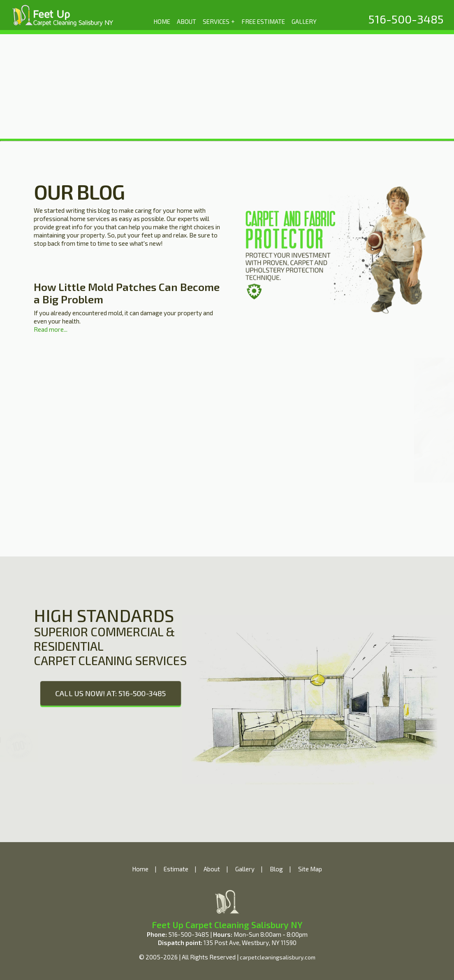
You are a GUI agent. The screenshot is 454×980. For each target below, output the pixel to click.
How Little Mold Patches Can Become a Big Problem (127, 293)
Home (140, 869)
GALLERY (304, 21)
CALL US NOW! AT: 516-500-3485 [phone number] (111, 693)
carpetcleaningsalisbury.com (278, 957)
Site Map (310, 869)
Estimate (176, 869)
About (212, 869)
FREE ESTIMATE (263, 21)
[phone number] (406, 19)
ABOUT (186, 21)
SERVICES (219, 21)
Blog (276, 869)
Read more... (51, 329)
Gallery (245, 869)
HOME (162, 21)
